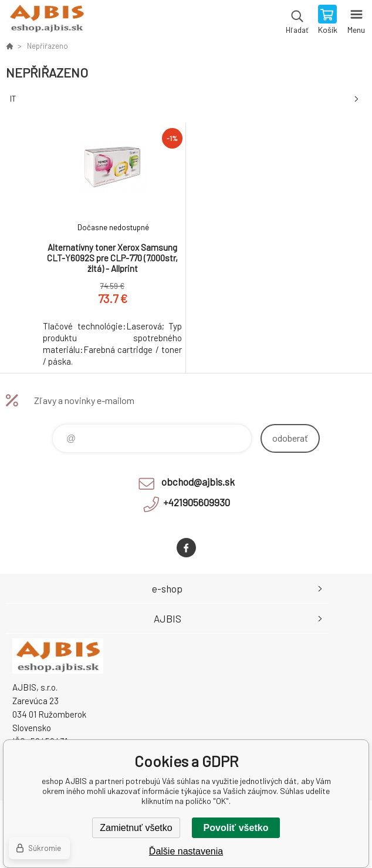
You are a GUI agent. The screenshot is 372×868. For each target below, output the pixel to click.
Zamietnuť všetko (136, 828)
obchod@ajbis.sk (198, 482)
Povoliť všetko (236, 828)
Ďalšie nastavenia (186, 851)
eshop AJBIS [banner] (46, 21)
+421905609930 (197, 502)
